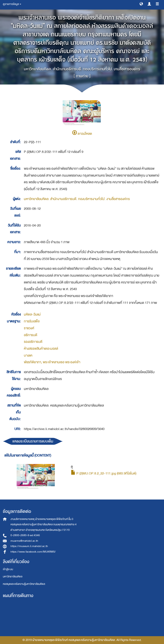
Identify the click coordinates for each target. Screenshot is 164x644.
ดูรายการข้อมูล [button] (12, 4)
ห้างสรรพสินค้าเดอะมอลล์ (41, 349)
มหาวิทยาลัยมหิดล (13, 577)
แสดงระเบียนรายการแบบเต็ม (33, 441)
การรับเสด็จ (32, 321)
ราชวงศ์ (29, 328)
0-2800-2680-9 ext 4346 (25, 535)
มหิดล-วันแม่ (32, 314)
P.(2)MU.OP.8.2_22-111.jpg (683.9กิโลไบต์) (104, 473)
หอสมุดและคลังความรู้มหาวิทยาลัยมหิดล (24, 584)
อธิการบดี (31, 335)
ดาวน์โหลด (82, 134)
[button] (141, 4)
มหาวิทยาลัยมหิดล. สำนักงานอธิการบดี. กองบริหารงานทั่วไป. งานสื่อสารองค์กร (77, 199)
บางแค (28, 355)
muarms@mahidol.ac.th (24, 541)
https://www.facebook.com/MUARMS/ (33, 552)
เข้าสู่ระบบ (8, 569)
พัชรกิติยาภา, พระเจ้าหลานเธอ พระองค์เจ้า (52, 362)
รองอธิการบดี (33, 342)
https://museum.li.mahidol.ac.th (29, 546)
